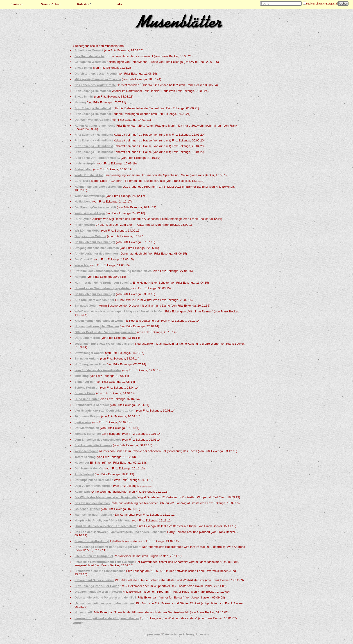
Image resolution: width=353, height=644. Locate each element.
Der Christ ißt (84, 259)
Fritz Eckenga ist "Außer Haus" (97, 586)
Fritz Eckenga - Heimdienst (94, 135)
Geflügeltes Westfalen (90, 62)
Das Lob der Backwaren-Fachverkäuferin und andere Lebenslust (120, 532)
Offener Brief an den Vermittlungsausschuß (105, 332)
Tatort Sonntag (85, 457)
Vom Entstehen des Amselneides (98, 370)
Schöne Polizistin (87, 388)
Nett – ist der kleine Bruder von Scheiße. (103, 283)
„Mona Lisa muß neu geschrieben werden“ (105, 603)
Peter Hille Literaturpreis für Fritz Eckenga (105, 562)
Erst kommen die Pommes (93, 445)
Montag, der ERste (88, 434)
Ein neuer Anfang (87, 358)
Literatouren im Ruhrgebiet (94, 556)
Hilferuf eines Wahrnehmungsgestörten (103, 288)
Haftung (80, 102)
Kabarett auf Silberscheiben (94, 580)
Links (118, 4)
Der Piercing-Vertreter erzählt (95, 207)
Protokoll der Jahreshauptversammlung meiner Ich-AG (114, 271)
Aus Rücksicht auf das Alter (94, 300)
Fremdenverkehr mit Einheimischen (100, 571)
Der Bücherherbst (87, 338)
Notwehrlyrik (84, 612)
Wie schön (82, 265)
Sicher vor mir (85, 382)
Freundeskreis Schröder (92, 405)
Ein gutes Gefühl (86, 306)
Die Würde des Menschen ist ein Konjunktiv (106, 497)
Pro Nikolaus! (84, 474)
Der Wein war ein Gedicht (93, 120)
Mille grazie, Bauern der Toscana (98, 79)
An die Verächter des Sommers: (97, 254)
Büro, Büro (82, 181)
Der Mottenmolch (87, 428)
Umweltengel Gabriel (89, 353)
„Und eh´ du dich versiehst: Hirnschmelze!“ (106, 526)
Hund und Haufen (87, 399)
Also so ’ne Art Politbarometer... (97, 158)
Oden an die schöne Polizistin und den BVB (106, 597)
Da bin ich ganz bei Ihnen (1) (95, 294)
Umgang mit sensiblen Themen (97, 248)
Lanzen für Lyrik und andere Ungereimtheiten (107, 618)
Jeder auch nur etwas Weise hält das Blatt (104, 344)
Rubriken (85, 4)
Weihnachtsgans (86, 451)
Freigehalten (83, 169)
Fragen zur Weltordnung (92, 541)
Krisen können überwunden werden (100, 321)
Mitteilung (82, 376)
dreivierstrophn (86, 163)
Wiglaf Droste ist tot (89, 175)
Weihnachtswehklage (90, 196)
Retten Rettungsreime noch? (95, 126)
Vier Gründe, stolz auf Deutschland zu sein (105, 411)
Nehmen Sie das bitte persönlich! (98, 187)
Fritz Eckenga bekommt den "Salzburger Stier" (108, 547)
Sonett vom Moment (89, 50)
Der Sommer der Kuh (89, 468)
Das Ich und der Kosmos (92, 503)
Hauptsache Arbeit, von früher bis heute (103, 520)
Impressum (152, 634)
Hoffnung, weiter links (90, 364)
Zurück (78, 623)
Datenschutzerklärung (178, 634)
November (82, 463)
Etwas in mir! (84, 97)
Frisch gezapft (85, 225)
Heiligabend (83, 201)
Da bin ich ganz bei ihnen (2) (95, 242)
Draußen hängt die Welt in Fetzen (98, 592)
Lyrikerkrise (83, 422)
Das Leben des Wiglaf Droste (95, 85)
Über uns (203, 634)
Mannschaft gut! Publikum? (94, 515)
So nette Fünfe (85, 393)
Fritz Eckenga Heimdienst (93, 91)
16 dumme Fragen (87, 416)
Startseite (17, 4)
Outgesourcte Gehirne (90, 236)
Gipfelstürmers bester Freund (96, 74)
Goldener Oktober (87, 509)
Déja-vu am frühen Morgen (93, 486)
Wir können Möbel (87, 231)
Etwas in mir (83, 68)
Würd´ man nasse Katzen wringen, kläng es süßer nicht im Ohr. (119, 311)
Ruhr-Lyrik (82, 219)
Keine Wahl (83, 492)
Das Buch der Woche (89, 56)
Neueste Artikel (51, 4)
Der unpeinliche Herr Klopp (94, 480)
